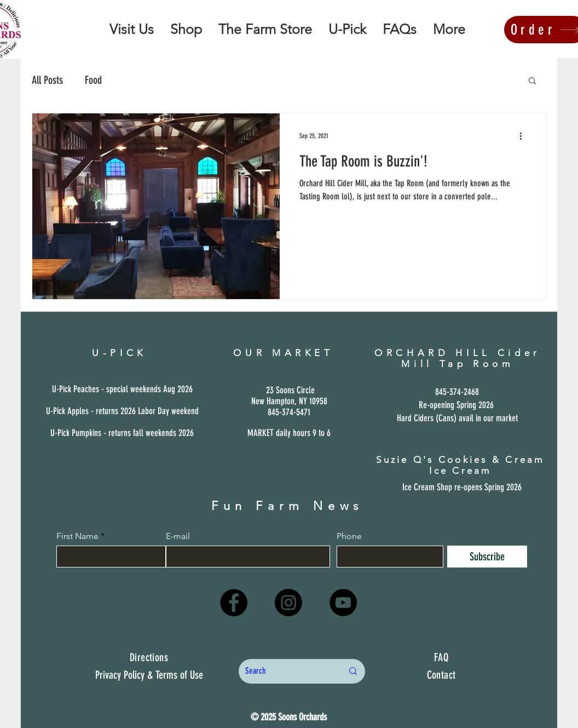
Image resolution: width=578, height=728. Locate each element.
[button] (532, 81)
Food (93, 80)
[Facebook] (234, 603)
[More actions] (524, 136)
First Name (77, 536)
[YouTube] (343, 603)
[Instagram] (288, 603)
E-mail (178, 536)
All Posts (47, 80)
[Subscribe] (487, 557)
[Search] (286, 671)
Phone (349, 536)
